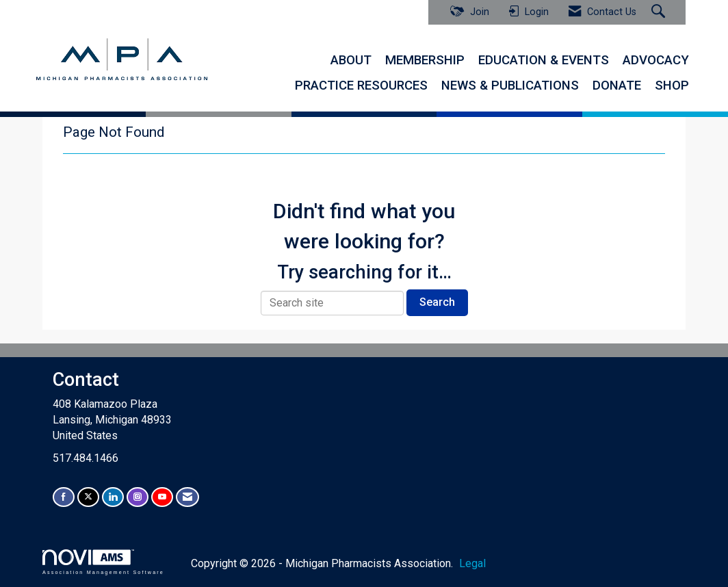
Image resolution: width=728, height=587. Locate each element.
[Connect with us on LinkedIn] (113, 497)
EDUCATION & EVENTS (544, 60)
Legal (472, 563)
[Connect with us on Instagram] (138, 497)
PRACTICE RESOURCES (361, 86)
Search (437, 302)
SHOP (672, 86)
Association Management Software (103, 562)
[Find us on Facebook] (64, 497)
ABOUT (351, 60)
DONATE (617, 86)
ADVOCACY (656, 60)
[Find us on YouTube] (162, 497)
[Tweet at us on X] (88, 497)
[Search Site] (660, 12)
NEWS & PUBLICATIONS (510, 86)
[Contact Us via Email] (187, 497)
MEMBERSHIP (425, 60)
